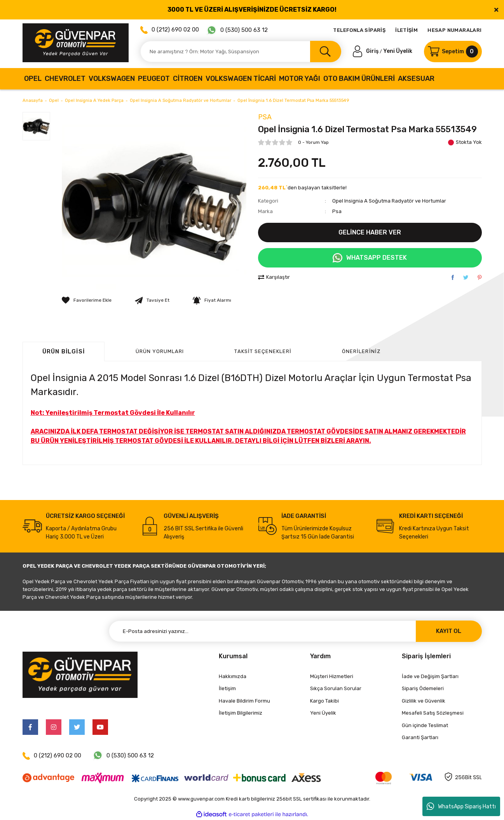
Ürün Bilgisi (64, 351)
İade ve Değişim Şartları (430, 676)
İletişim (227, 688)
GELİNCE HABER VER (370, 232)
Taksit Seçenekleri (263, 351)
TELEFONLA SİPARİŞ (359, 30)
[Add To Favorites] (87, 300)
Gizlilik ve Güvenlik (424, 701)
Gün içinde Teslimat (425, 725)
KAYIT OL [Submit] (449, 631)
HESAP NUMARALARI (454, 30)
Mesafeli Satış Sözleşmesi (433, 713)
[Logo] (76, 43)
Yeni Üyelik (398, 51)
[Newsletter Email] (295, 631)
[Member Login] (366, 51)
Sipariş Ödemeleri (423, 688)
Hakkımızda (233, 676)
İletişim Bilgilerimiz (241, 713)
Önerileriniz (361, 351)
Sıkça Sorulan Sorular (336, 688)
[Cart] (453, 52)
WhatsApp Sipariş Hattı (461, 806)
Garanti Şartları (420, 737)
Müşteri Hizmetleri (332, 676)
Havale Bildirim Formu (244, 701)
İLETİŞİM (406, 30)
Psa (265, 117)
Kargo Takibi (324, 701)
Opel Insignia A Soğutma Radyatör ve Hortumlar (389, 201)
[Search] (241, 52)
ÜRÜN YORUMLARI (160, 351)
